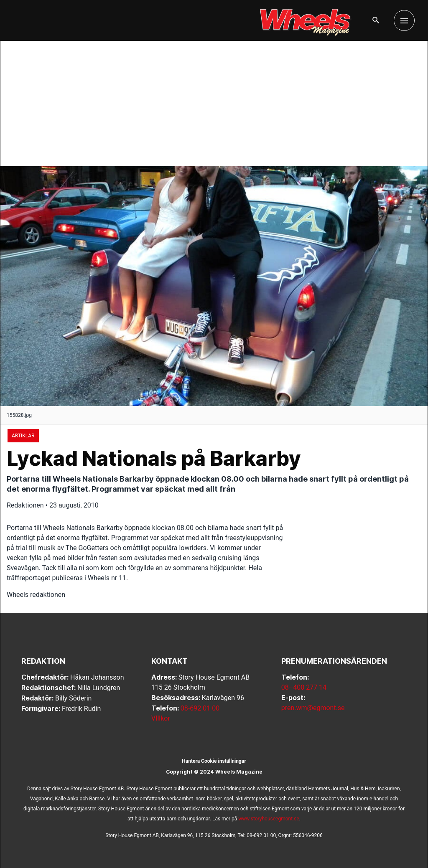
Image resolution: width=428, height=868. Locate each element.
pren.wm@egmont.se (313, 708)
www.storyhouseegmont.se (269, 819)
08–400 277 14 (304, 687)
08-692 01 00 (200, 708)
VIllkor (161, 718)
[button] (376, 21)
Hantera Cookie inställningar (214, 761)
